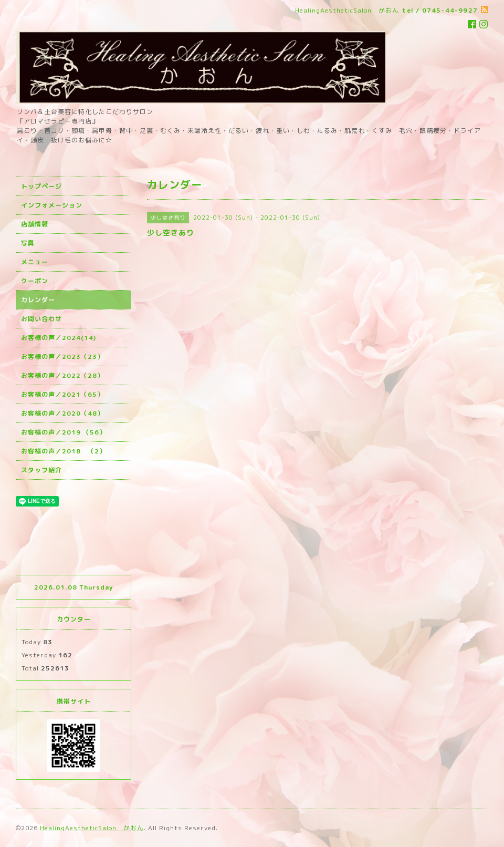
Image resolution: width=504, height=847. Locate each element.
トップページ (41, 186)
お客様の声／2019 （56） (64, 432)
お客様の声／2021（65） (62, 394)
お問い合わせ (41, 319)
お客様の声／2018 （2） (64, 451)
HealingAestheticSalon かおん (92, 828)
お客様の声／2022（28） (62, 375)
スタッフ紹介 (41, 470)
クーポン (35, 281)
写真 (28, 243)
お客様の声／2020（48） (62, 413)
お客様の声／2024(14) (59, 338)
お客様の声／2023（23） (62, 357)
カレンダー (38, 300)
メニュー (35, 262)
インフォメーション (52, 205)
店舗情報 (35, 224)
